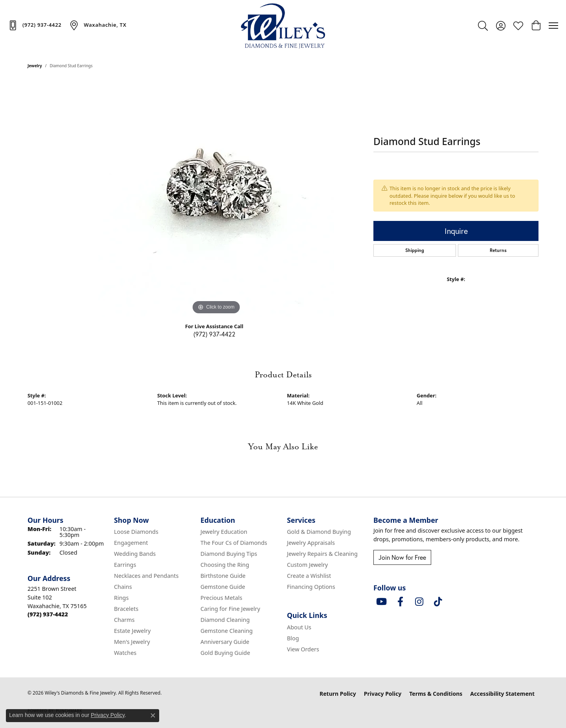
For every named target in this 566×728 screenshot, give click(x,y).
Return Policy (338, 694)
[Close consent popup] (153, 715)
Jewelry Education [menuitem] (224, 532)
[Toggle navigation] (553, 26)
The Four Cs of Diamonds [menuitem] (234, 543)
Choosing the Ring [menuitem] (225, 565)
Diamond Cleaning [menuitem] (225, 620)
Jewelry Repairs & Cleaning (322, 554)
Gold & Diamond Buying (319, 532)
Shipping (415, 250)
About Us (299, 627)
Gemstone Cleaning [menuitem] (227, 631)
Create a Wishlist (309, 576)
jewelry (35, 66)
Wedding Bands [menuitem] (135, 554)
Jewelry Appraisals (311, 543)
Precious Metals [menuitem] (221, 598)
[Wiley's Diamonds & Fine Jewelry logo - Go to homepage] (283, 26)
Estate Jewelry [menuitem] (132, 631)
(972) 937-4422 (214, 334)
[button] (483, 26)
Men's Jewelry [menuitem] (132, 642)
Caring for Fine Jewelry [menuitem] (230, 609)
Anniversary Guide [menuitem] (225, 642)
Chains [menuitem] (123, 587)
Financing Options (311, 587)
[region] (216, 199)
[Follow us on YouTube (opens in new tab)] (381, 602)
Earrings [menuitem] (125, 565)
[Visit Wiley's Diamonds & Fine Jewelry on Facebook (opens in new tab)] (400, 602)
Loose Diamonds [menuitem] (136, 532)
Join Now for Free (402, 557)
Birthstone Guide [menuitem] (223, 576)
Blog (293, 638)
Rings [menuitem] (121, 598)
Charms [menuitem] (124, 620)
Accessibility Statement (502, 694)
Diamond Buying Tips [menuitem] (229, 554)
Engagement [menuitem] (131, 543)
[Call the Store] (48, 614)
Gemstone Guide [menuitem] (223, 587)
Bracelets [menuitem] (126, 609)
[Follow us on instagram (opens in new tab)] (419, 602)
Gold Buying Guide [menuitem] (225, 653)
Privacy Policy (383, 694)
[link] (35, 25)
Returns (498, 250)
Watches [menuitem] (125, 653)
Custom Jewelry (307, 565)
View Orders (303, 649)
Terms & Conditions (436, 694)
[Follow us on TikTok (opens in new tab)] (438, 602)
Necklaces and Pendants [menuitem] (146, 576)
